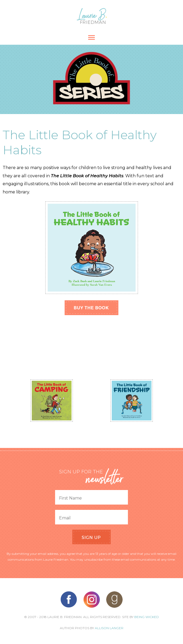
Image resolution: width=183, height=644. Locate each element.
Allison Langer (109, 628)
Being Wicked (147, 617)
